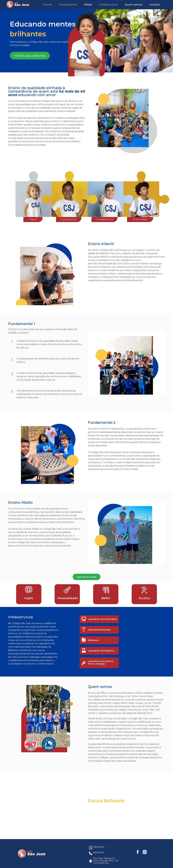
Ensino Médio (140, 219)
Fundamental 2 (104, 219)
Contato (155, 5)
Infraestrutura (108, 5)
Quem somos (134, 5)
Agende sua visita (87, 577)
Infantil (47, 5)
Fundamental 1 (69, 219)
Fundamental (68, 5)
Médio (88, 5)
